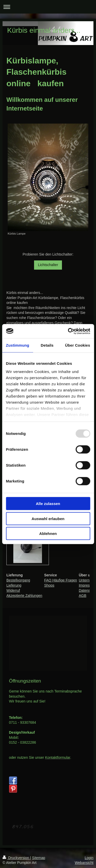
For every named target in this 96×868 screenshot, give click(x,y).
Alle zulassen (48, 504)
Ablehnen (48, 534)
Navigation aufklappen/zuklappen (48, 7)
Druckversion (16, 858)
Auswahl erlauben (48, 518)
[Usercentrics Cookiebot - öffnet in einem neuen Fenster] (68, 331)
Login (89, 858)
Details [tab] (47, 345)
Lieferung (14, 585)
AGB (83, 596)
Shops (49, 585)
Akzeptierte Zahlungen (24, 596)
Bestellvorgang (18, 580)
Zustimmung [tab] (18, 345)
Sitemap (39, 858)
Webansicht (84, 863)
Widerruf (13, 590)
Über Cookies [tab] (78, 345)
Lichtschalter (48, 265)
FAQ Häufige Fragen (60, 580)
